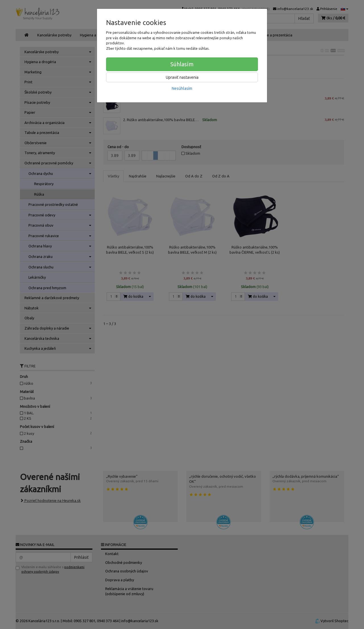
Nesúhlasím (182, 88)
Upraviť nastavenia (182, 77)
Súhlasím (182, 64)
